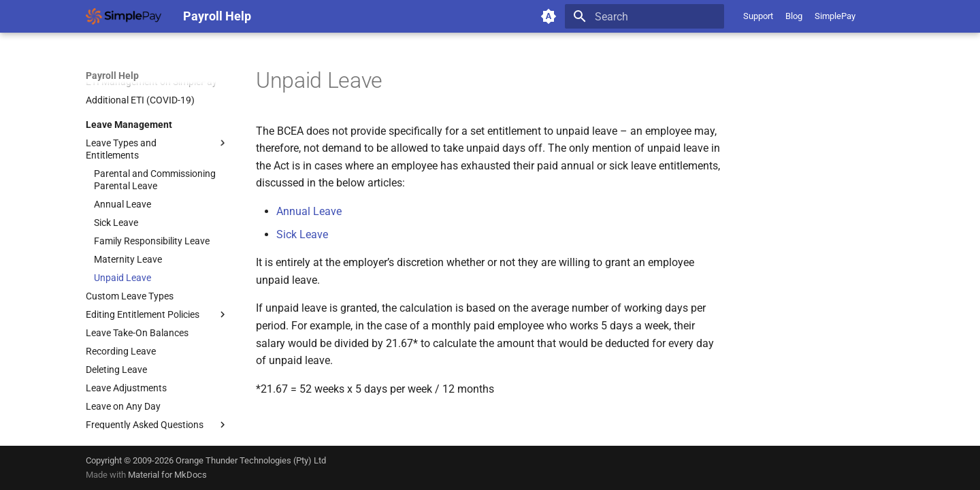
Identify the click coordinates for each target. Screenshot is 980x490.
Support (758, 16)
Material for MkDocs (167, 475)
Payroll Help (112, 76)
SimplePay (835, 16)
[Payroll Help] (124, 16)
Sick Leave (302, 234)
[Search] (644, 16)
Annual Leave (309, 211)
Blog (794, 16)
